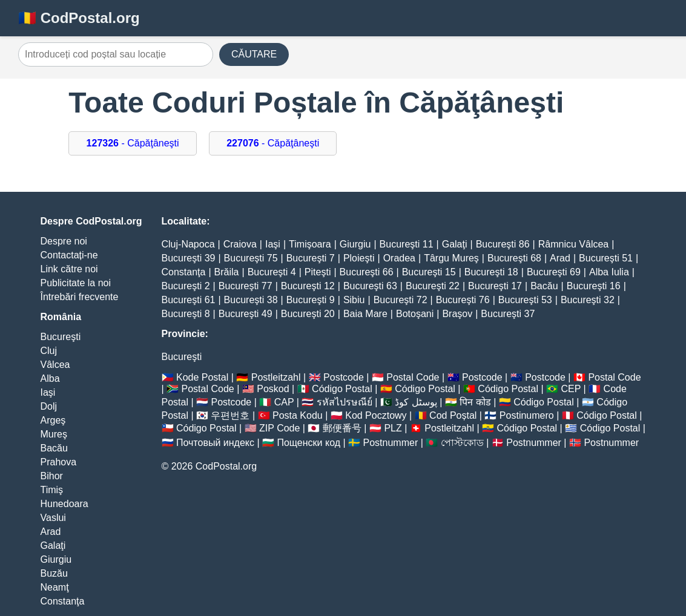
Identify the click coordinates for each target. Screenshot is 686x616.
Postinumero (527, 415)
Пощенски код (308, 443)
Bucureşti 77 (246, 286)
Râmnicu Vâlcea (574, 244)
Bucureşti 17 (495, 286)
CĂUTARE (254, 54)
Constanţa (63, 601)
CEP (571, 389)
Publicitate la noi (76, 283)
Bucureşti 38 (251, 300)
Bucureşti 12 (308, 286)
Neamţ (55, 587)
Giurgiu (56, 559)
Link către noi (69, 269)
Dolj (49, 406)
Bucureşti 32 (588, 300)
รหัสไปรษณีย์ (345, 402)
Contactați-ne (69, 255)
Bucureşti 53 (525, 300)
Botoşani (415, 314)
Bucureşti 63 (370, 286)
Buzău (54, 573)
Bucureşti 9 (311, 300)
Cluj (49, 351)
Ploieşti (359, 258)
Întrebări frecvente (80, 297)
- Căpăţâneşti (133, 143)
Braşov (457, 314)
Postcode (344, 377)
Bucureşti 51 (606, 258)
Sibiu (354, 300)
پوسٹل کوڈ (416, 402)
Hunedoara (64, 504)
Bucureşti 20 (308, 314)
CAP (284, 402)
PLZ (393, 428)
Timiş (52, 490)
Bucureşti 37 (508, 314)
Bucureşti (61, 337)
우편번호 (230, 415)
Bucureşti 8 (186, 314)
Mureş (54, 434)
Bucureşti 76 (463, 300)
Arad (51, 532)
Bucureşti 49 (246, 314)
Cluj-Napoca (188, 244)
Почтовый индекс (215, 443)
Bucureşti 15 (429, 272)
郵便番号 (342, 428)
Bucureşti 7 (311, 258)
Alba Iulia (609, 272)
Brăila (227, 272)
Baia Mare (365, 314)
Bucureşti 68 (514, 258)
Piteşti (318, 272)
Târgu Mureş (451, 258)
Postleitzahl (276, 377)
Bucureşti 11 (407, 244)
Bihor (52, 476)
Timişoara (310, 244)
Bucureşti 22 (433, 286)
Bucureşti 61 (189, 300)
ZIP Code (279, 428)
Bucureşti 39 (189, 258)
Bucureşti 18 (491, 272)
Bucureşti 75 (251, 258)
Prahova (59, 462)
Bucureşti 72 (401, 300)
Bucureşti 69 (554, 272)
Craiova (240, 244)
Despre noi (64, 241)
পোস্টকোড (462, 443)
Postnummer (391, 443)
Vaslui (53, 518)
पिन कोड (475, 402)
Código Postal (342, 389)
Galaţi (53, 546)
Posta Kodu (298, 415)
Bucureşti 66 (367, 272)
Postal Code (413, 377)
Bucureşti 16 (594, 286)
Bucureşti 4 (272, 272)
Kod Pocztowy (376, 415)
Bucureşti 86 (503, 244)
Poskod (273, 389)
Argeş (53, 420)
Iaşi (48, 392)
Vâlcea (55, 365)
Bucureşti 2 (186, 286)
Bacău (54, 448)
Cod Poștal (453, 415)
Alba (50, 378)
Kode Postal (202, 377)
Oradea (399, 258)
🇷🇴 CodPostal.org (79, 18)
